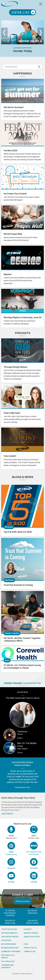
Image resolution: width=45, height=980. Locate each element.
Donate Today (22, 51)
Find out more (23, 901)
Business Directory (10, 948)
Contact (28, 929)
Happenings (22, 73)
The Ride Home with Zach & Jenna (23, 698)
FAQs (26, 944)
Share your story (32, 937)
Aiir (31, 974)
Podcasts (23, 333)
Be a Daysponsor (9, 944)
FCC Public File (8, 961)
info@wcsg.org (11, 854)
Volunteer (6, 940)
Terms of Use (30, 951)
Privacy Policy (30, 948)
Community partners (11, 951)
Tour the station (9, 929)
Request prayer (31, 933)
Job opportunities (10, 937)
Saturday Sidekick (9, 933)
